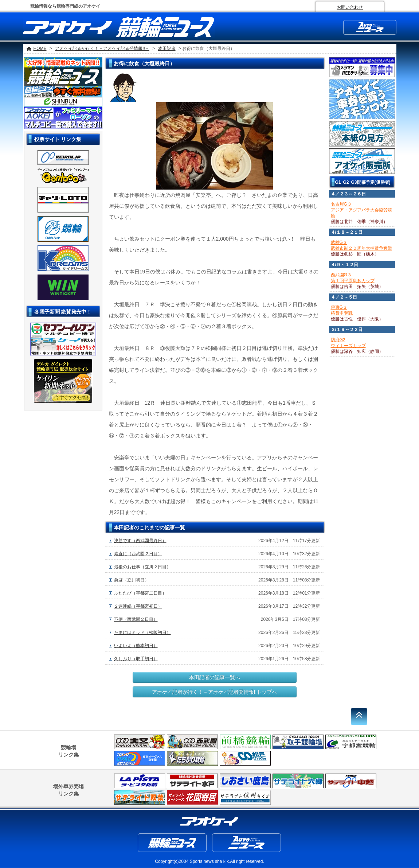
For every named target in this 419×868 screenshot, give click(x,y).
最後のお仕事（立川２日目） (142, 567)
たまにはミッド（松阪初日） (142, 632)
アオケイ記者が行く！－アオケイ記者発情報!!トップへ (215, 692)
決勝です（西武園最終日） (140, 541)
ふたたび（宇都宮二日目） (140, 593)
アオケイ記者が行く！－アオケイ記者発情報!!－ (102, 48)
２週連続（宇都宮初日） (138, 606)
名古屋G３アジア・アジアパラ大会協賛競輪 (361, 210)
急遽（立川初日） (132, 580)
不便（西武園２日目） (136, 619)
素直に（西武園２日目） (138, 554)
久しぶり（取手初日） (136, 659)
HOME (40, 48)
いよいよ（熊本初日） (136, 646)
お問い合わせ (350, 7)
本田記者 (167, 48)
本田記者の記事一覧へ (215, 677)
